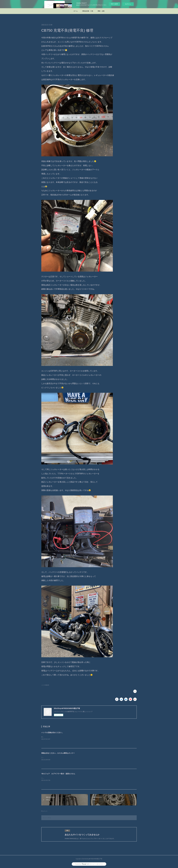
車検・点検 (101, 11)
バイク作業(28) (45, 685)
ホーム (76, 11)
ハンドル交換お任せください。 (52, 732)
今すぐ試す (114, 4)
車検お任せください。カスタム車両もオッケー (58, 753)
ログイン (128, 4)
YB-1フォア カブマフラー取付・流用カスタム (58, 774)
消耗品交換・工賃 (88, 11)
